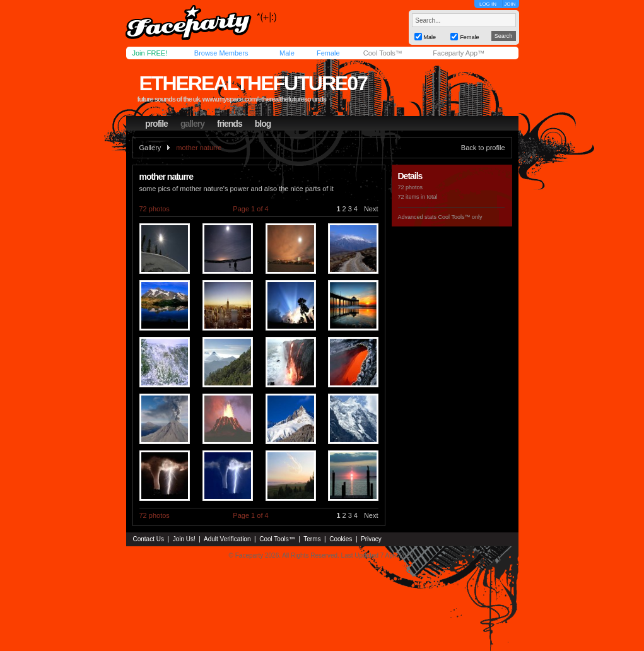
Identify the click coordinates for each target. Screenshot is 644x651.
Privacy (371, 539)
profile (156, 124)
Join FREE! (150, 53)
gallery (192, 124)
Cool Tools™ (383, 53)
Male (287, 53)
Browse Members (221, 53)
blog (263, 124)
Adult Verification (227, 539)
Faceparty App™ (459, 53)
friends (230, 124)
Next (371, 209)
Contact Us (149, 539)
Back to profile (483, 148)
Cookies (341, 539)
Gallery (150, 148)
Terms (312, 539)
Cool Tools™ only (460, 217)
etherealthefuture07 (253, 83)
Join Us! (184, 539)
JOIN (510, 4)
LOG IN (488, 4)
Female (328, 53)
